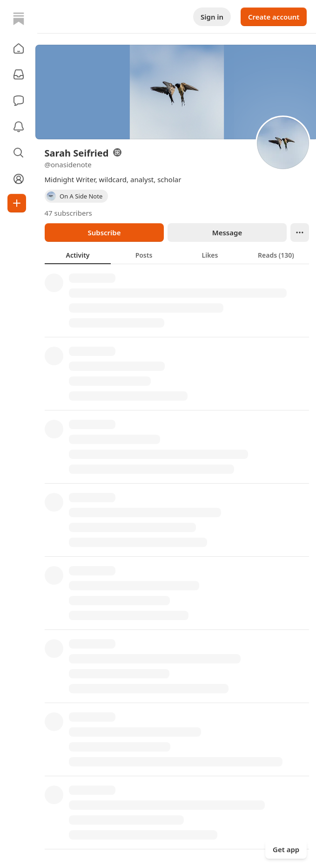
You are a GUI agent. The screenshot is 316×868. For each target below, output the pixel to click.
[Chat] (19, 101)
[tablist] (177, 255)
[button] (19, 48)
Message (227, 232)
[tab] (78, 255)
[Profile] (19, 179)
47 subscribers (68, 213)
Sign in (212, 17)
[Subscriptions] (19, 75)
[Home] (19, 19)
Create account (274, 17)
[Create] (17, 203)
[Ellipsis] (300, 232)
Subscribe (104, 232)
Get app (286, 849)
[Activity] (19, 127)
